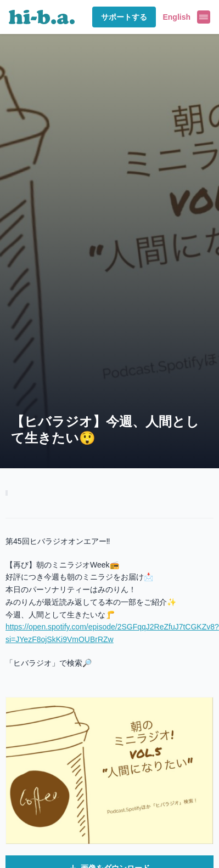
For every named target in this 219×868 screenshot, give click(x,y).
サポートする (124, 17)
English (176, 17)
